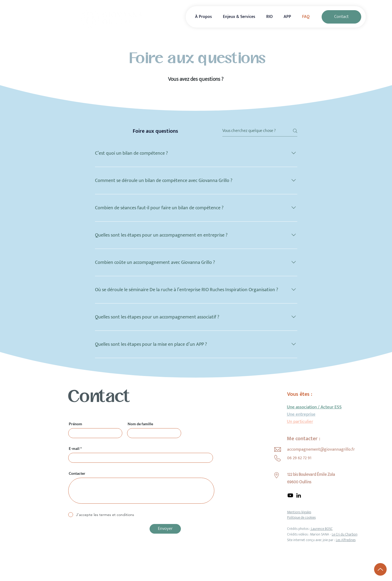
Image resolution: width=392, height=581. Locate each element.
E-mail (74, 449)
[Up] (380, 569)
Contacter (77, 473)
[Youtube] (290, 495)
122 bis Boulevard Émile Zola (311, 475)
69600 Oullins (299, 482)
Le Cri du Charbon (345, 534)
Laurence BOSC (321, 529)
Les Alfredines (346, 540)
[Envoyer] (165, 529)
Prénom (75, 424)
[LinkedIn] (299, 495)
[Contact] (341, 17)
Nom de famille (140, 424)
